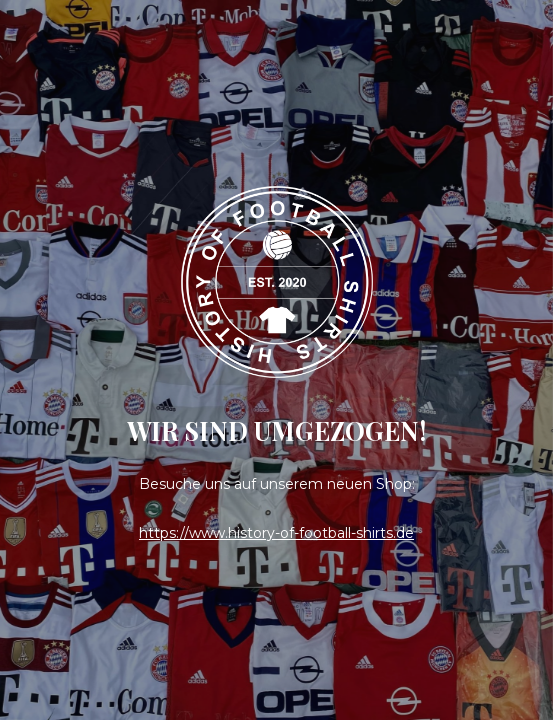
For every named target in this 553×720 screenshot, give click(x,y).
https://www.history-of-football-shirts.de (276, 533)
